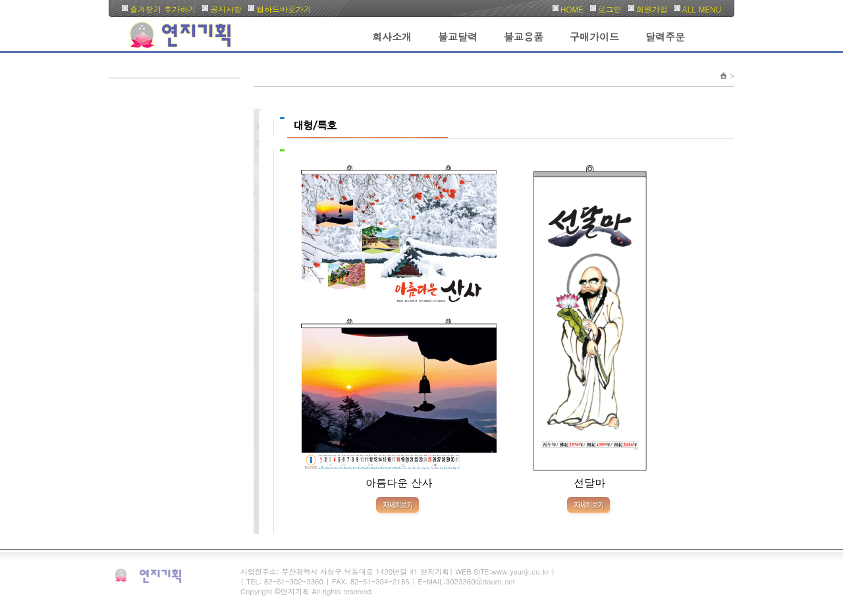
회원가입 (652, 9)
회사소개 (392, 37)
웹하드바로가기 (284, 9)
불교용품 (524, 37)
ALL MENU (702, 9)
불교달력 (458, 37)
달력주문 (665, 37)
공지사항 (226, 9)
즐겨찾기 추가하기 (163, 9)
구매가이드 (594, 37)
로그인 (610, 9)
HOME (572, 9)
